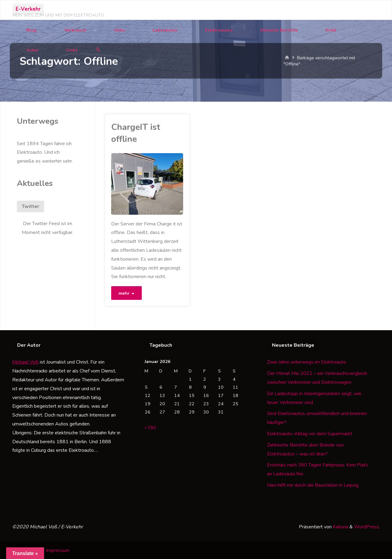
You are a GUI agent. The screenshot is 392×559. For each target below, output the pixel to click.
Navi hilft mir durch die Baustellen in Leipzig (313, 484)
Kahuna (340, 526)
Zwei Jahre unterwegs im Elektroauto (307, 361)
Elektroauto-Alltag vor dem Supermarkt (310, 433)
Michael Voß (25, 361)
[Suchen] (98, 50)
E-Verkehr (28, 9)
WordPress (366, 526)
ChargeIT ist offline (136, 133)
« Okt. (151, 427)
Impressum (58, 550)
